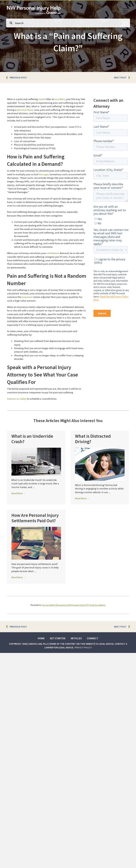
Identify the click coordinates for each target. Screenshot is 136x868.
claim (41, 99)
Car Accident (48, 624)
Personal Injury (78, 624)
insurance (27, 297)
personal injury (25, 110)
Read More (19, 493)
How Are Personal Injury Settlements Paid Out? (35, 528)
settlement (53, 253)
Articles (76, 658)
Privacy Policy (83, 667)
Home (41, 658)
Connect (93, 658)
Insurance (63, 624)
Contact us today (17, 399)
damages (44, 174)
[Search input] (68, 23)
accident (60, 99)
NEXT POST (120, 78)
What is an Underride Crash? (32, 439)
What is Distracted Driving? (93, 439)
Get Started (58, 658)
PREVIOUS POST (18, 78)
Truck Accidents (97, 624)
